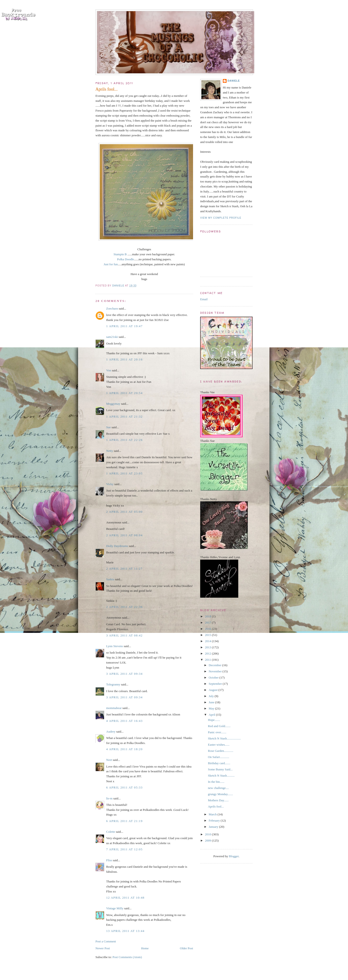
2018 (208, 616)
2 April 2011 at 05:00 (124, 512)
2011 (208, 660)
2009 (208, 840)
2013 (208, 647)
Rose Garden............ (221, 751)
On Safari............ (218, 757)
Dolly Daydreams (117, 546)
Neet (109, 760)
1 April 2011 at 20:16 (124, 359)
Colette (111, 832)
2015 (208, 635)
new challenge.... (218, 788)
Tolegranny (113, 684)
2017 (208, 623)
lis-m (109, 798)
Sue (109, 427)
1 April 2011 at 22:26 (124, 440)
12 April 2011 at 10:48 (125, 898)
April (212, 715)
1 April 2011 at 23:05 (124, 473)
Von (109, 370)
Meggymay (113, 404)
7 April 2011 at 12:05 (124, 849)
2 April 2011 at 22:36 (124, 607)
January (214, 827)
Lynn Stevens (114, 646)
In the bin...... (216, 782)
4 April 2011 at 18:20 (124, 749)
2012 (208, 653)
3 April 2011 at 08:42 (124, 635)
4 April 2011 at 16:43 (124, 721)
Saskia (110, 579)
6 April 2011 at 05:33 (124, 787)
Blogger (234, 856)
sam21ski (112, 337)
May (212, 708)
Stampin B (120, 254)
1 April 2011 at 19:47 (124, 326)
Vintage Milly (115, 908)
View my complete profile (221, 218)
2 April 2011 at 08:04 (124, 535)
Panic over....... (217, 732)
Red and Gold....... (219, 726)
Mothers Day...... (218, 800)
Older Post (186, 948)
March (213, 814)
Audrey (111, 731)
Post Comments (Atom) (127, 957)
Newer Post (103, 948)
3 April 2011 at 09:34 (124, 674)
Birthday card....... (219, 763)
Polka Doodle (126, 259)
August (214, 690)
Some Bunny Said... (220, 769)
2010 (208, 834)
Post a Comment (106, 941)
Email (204, 299)
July (212, 696)
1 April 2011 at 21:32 (124, 416)
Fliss (109, 860)
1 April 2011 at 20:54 (124, 393)
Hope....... (214, 720)
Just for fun (111, 264)
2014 (208, 641)
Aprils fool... (216, 806)
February (215, 820)
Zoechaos (112, 308)
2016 (208, 629)
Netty (110, 451)
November (216, 671)
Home (145, 948)
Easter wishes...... (219, 745)
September (216, 684)
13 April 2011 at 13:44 (125, 931)
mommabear (114, 708)
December (216, 665)
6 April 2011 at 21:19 (124, 821)
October (214, 677)
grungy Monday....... (220, 794)
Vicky (110, 484)
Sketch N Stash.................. (224, 738)
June (212, 702)
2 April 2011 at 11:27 (124, 569)
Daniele (234, 81)
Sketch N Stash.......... (221, 776)
